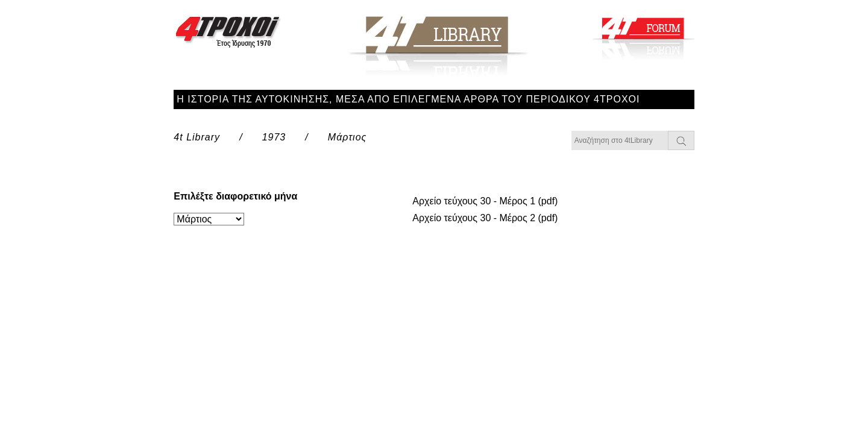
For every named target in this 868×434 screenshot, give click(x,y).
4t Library (197, 137)
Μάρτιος (347, 137)
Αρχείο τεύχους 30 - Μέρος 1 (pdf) (485, 201)
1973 (274, 137)
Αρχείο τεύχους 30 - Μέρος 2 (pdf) (485, 218)
